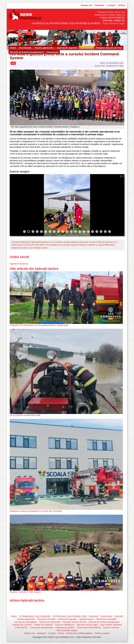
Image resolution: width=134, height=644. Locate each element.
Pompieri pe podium (65, 627)
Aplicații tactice (86, 619)
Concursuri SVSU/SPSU (89, 627)
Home (13, 48)
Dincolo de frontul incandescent (27, 52)
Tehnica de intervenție (50, 622)
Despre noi (86, 5)
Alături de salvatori (44, 625)
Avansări (119, 616)
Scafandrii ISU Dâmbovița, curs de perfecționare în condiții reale (39, 325)
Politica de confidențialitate (79, 633)
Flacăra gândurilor (44, 48)
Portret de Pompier (47, 619)
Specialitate (87, 48)
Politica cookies (102, 633)
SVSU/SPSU (21, 627)
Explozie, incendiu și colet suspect (25, 592)
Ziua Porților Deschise (111, 625)
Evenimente (25, 48)
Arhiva (122, 5)
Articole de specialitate (26, 622)
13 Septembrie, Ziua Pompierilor (35, 616)
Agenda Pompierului (19, 264)
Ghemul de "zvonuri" (22, 625)
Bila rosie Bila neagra (67, 630)
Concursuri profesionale (42, 627)
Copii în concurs (111, 627)
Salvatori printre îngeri (87, 625)
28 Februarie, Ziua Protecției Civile (70, 616)
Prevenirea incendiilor (106, 619)
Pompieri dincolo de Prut (109, 48)
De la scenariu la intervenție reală (25, 415)
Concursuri (52, 52)
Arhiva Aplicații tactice (27, 600)
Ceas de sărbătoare (65, 625)
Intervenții (94, 616)
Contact (111, 5)
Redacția (100, 5)
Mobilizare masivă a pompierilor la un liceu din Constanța (36, 511)
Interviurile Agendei (67, 48)
